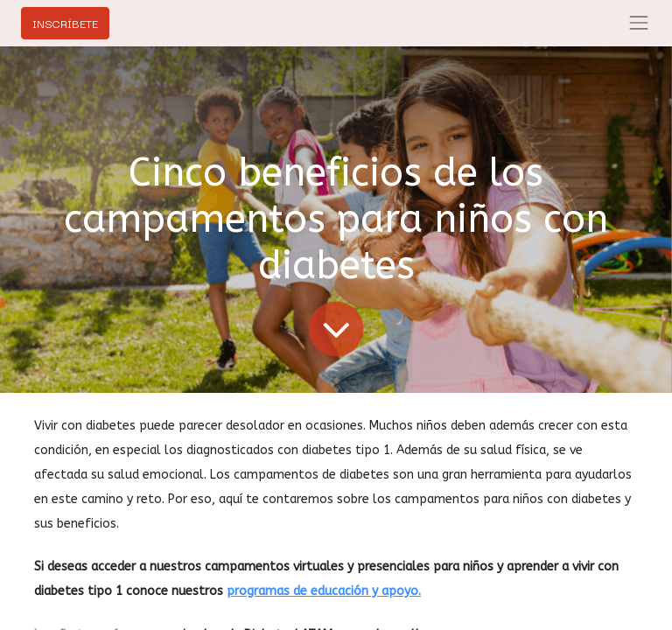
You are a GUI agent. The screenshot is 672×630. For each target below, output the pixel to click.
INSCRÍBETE (65, 23)
